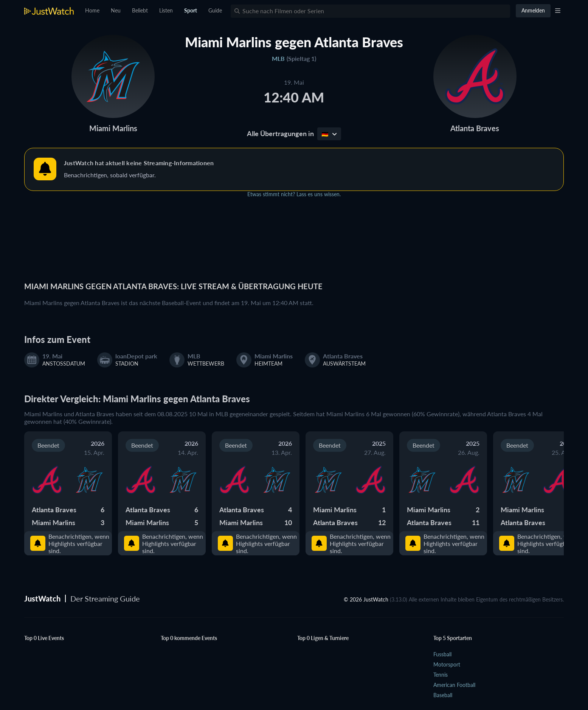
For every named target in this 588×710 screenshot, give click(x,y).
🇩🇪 (329, 134)
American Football (454, 685)
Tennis (441, 675)
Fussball (442, 654)
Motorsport (447, 664)
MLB (278, 58)
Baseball (443, 695)
